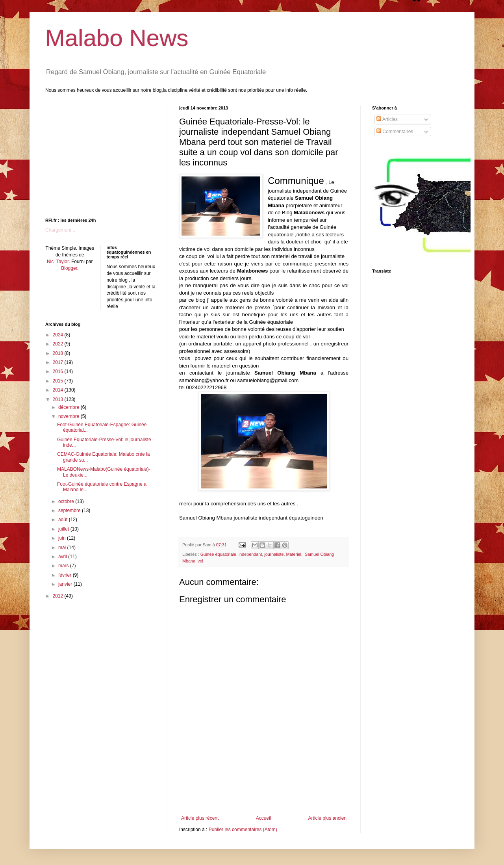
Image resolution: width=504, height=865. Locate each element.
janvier (66, 584)
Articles (387, 119)
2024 (59, 335)
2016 (59, 371)
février (66, 575)
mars (64, 566)
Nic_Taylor (58, 262)
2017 (59, 362)
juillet (64, 529)
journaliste (274, 554)
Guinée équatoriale (218, 554)
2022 (59, 344)
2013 (59, 399)
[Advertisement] (264, 794)
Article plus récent (200, 818)
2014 (59, 390)
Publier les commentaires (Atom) (243, 830)
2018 (59, 353)
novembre (69, 416)
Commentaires (395, 132)
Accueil (264, 818)
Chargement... (60, 230)
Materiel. (294, 554)
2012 (59, 596)
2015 (59, 381)
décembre (69, 407)
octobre (67, 501)
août (64, 520)
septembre (70, 510)
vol (200, 561)
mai (63, 548)
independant (250, 554)
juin (63, 538)
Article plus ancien (327, 818)
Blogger (69, 268)
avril (63, 557)
